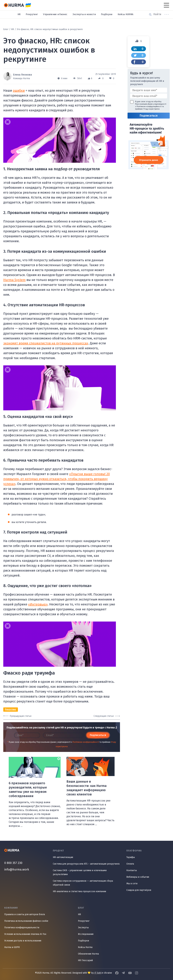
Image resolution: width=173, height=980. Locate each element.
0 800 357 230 (13, 863)
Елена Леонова (22, 75)
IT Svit (98, 973)
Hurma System (14, 280)
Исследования (86, 934)
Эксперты (83, 928)
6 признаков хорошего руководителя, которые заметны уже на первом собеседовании (28, 790)
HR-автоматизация (63, 857)
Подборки (107, 14)
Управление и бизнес (55, 14)
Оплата (130, 864)
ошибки (19, 90)
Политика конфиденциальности (22, 928)
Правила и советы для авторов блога (25, 914)
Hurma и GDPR (12, 947)
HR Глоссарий (85, 960)
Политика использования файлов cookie (26, 921)
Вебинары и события (138, 877)
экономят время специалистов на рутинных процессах (46, 343)
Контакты (132, 870)
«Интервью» (38, 604)
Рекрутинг (32, 14)
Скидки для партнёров (139, 890)
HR (19, 14)
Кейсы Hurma (85, 947)
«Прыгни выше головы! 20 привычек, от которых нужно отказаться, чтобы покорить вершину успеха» (57, 479)
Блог (6, 29)
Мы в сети (132, 884)
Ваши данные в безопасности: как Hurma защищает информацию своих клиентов (86, 788)
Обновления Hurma (88, 954)
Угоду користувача (151, 109)
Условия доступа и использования (23, 941)
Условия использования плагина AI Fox (25, 934)
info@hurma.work (17, 869)
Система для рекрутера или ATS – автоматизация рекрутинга (86, 864)
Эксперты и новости (84, 14)
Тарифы (131, 857)
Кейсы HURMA (126, 14)
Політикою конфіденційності (86, 742)
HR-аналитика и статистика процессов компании (79, 891)
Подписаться (98, 735)
